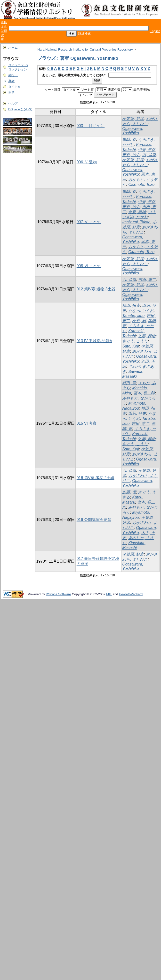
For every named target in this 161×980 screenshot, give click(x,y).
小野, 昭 (139, 321)
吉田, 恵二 (147, 280)
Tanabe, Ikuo (133, 316)
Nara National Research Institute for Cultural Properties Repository (85, 49)
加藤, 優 (129, 492)
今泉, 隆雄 (137, 212)
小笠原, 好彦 (133, 119)
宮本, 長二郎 (144, 393)
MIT (109, 594)
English (155, 31)
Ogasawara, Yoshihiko (133, 131)
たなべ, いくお (141, 311)
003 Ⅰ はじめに (91, 126)
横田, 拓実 (131, 305)
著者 (11, 81)
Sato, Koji (130, 346)
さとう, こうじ (135, 341)
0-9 (50, 69)
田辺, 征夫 (137, 413)
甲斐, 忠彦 (147, 150)
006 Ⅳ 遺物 (87, 162)
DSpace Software (58, 594)
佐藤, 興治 (147, 336)
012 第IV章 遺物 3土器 (96, 289)
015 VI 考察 (87, 423)
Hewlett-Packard (131, 594)
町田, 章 (129, 383)
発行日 (13, 75)
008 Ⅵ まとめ (89, 266)
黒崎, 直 (129, 139)
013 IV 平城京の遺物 (94, 341)
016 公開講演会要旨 (94, 520)
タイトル (15, 87)
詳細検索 (85, 34)
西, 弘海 (149, 155)
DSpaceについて (20, 109)
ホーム (13, 48)
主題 (11, 93)
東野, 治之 (131, 155)
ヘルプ (13, 103)
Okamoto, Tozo (141, 185)
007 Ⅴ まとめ (89, 222)
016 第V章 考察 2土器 (96, 478)
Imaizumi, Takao (136, 222)
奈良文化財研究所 (4, 31)
